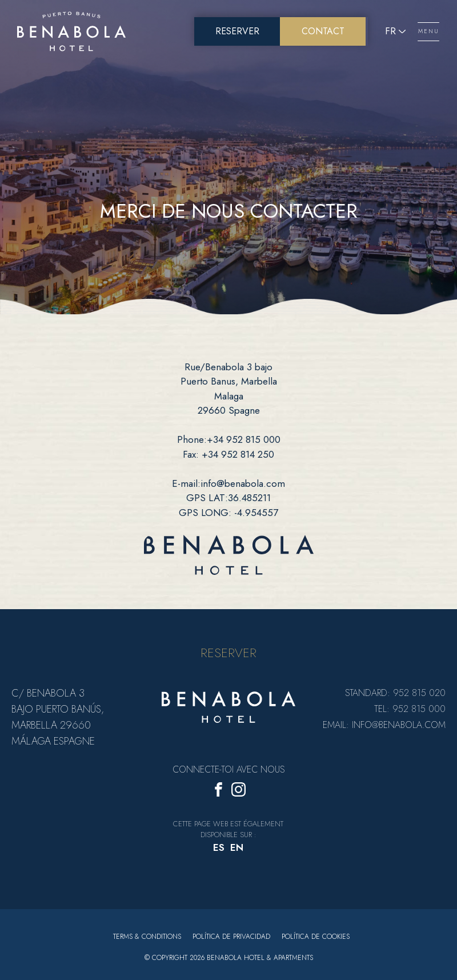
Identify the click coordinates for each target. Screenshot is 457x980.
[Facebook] (219, 792)
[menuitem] (219, 848)
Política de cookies (316, 937)
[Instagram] (238, 792)
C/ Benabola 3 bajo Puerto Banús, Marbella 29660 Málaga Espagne (58, 717)
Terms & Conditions (147, 937)
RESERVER (228, 653)
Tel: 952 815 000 (410, 709)
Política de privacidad (231, 937)
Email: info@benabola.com (384, 725)
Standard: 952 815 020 (395, 693)
